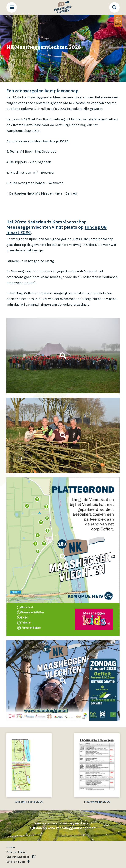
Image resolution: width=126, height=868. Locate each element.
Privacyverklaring (16, 852)
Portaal (11, 847)
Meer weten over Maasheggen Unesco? (63, 826)
